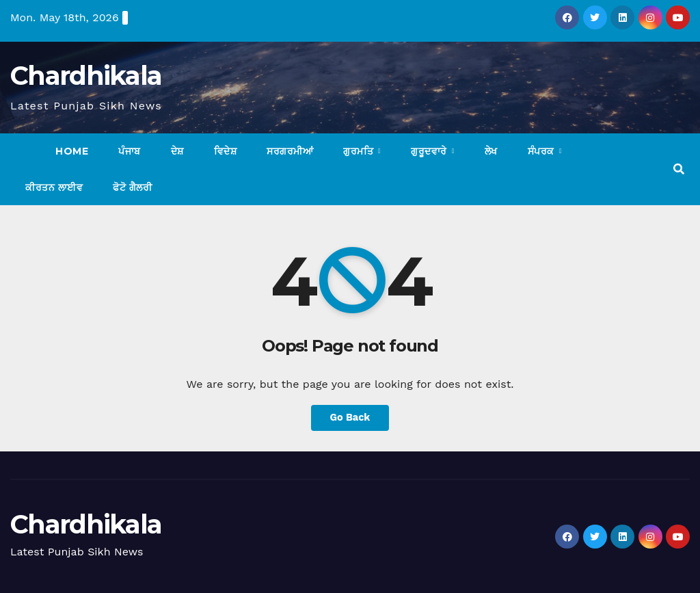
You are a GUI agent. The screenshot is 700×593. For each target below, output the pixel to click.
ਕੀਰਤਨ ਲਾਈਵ (54, 187)
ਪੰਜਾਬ (130, 151)
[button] (679, 169)
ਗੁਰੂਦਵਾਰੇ (430, 151)
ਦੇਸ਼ (177, 151)
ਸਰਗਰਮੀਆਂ (290, 151)
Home (72, 151)
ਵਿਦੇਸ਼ (226, 151)
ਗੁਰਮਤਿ (360, 151)
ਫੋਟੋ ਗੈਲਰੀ (132, 187)
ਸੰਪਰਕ (543, 151)
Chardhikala (86, 76)
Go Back (350, 418)
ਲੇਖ (491, 151)
